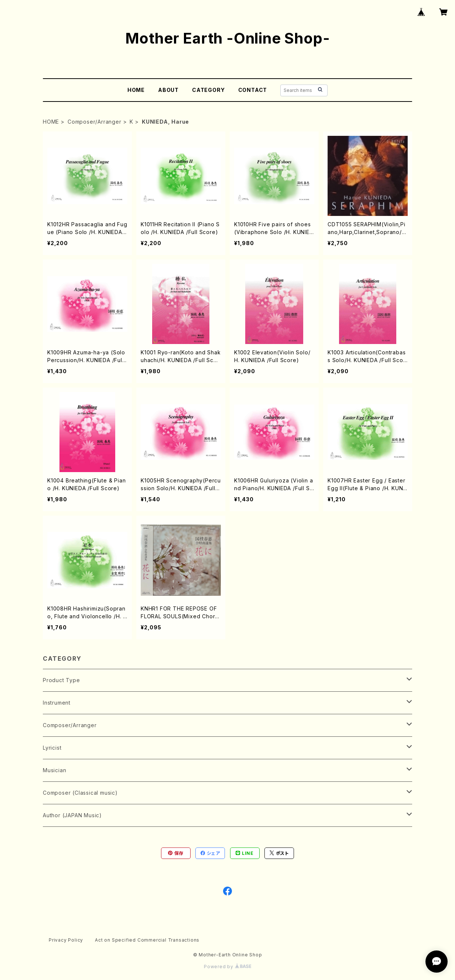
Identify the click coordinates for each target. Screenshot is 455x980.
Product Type (61, 680)
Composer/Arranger (95, 122)
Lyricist (52, 748)
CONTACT (253, 90)
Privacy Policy (66, 940)
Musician (54, 770)
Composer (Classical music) (80, 793)
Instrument (57, 703)
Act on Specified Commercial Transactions (147, 940)
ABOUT (168, 90)
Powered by (227, 967)
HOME (136, 90)
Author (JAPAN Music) (72, 815)
